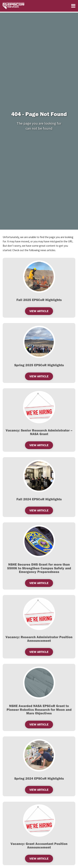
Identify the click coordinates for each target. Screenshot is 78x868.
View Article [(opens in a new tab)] (39, 510)
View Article (39, 445)
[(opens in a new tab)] (39, 277)
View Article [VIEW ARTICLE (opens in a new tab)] (39, 311)
